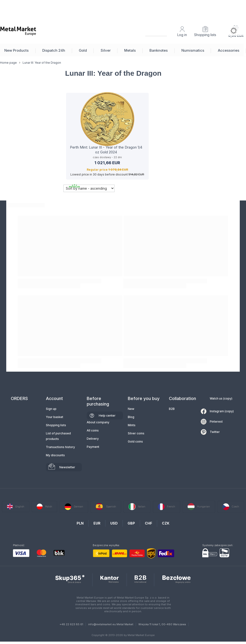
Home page (8, 66)
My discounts (55, 455)
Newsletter (67, 467)
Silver (106, 50)
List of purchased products (58, 436)
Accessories (229, 50)
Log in (182, 35)
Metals (130, 50)
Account (54, 398)
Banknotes (159, 50)
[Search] (152, 31)
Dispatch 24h (54, 50)
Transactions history (60, 447)
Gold (83, 50)
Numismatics (193, 50)
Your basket (55, 417)
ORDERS (19, 398)
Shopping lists (205, 35)
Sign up (51, 409)
